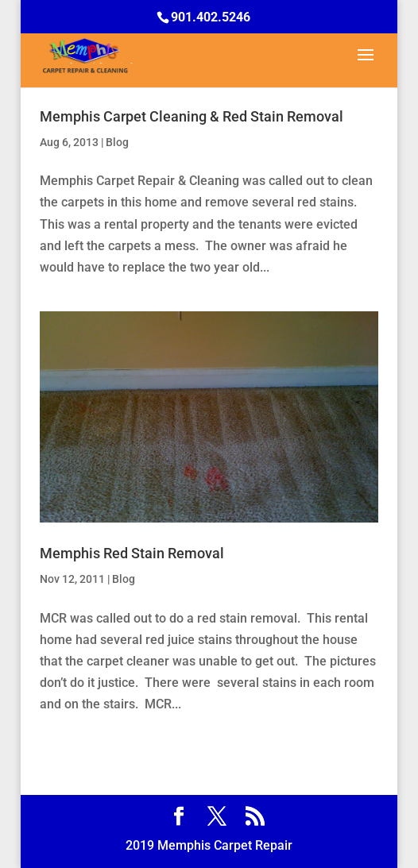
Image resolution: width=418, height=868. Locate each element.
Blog (117, 142)
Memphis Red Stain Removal (132, 553)
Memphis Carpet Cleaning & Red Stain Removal (192, 116)
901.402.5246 (211, 17)
